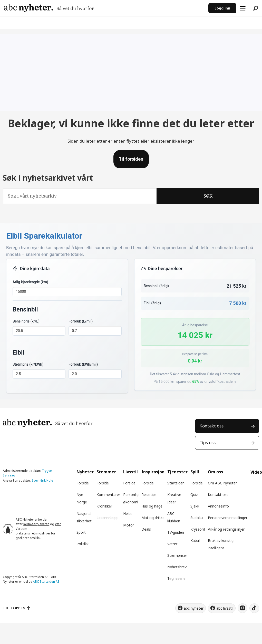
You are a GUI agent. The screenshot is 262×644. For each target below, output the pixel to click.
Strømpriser (177, 555)
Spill (195, 472)
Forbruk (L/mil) (81, 321)
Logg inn (222, 8)
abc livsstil (225, 608)
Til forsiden (131, 159)
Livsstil (130, 472)
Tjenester (177, 472)
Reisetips (149, 495)
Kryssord (198, 529)
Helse (128, 514)
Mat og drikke (153, 518)
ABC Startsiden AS (46, 582)
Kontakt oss (211, 426)
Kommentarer (108, 495)
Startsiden (176, 483)
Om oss (215, 472)
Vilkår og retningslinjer (226, 529)
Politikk (83, 544)
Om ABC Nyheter (222, 483)
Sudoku (197, 518)
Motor (129, 525)
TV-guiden (176, 532)
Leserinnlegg (107, 518)
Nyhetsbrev (177, 567)
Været (172, 544)
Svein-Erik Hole (42, 480)
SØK (208, 196)
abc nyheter (194, 608)
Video (256, 472)
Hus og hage (152, 506)
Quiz (194, 495)
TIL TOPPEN (14, 608)
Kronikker (104, 506)
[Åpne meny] (243, 8)
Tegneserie (176, 578)
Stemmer (106, 472)
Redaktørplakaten (36, 524)
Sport (81, 532)
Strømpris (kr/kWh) (28, 364)
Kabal (195, 540)
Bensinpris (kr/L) (26, 321)
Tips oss (207, 442)
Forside (83, 483)
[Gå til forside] (49, 8)
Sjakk (195, 506)
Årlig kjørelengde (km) (30, 282)
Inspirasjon (153, 472)
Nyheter (85, 472)
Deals (146, 529)
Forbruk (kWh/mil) (83, 364)
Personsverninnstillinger (228, 518)
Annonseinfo (218, 506)
